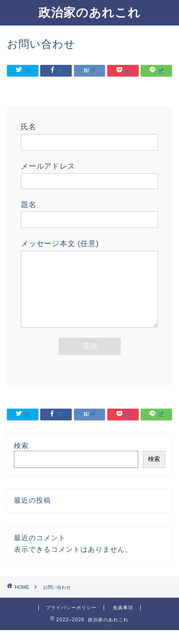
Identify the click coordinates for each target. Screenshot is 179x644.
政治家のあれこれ (89, 12)
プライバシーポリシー (71, 622)
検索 (21, 459)
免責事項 (123, 622)
